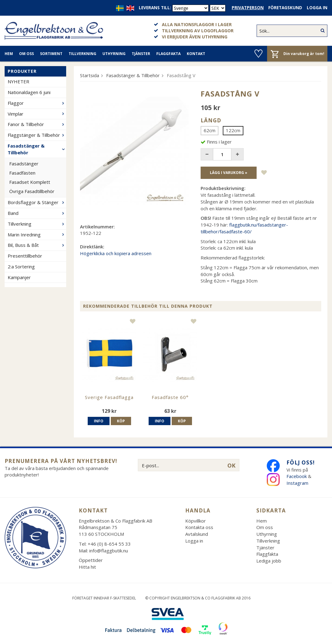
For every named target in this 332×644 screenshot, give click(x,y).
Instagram (298, 483)
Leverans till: (155, 8)
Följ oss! (301, 462)
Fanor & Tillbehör (37, 124)
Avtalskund (197, 534)
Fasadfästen (22, 173)
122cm (233, 130)
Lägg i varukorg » (229, 173)
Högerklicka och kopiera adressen (116, 253)
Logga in (317, 8)
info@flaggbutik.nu (109, 551)
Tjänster (141, 54)
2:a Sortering (21, 267)
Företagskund (285, 8)
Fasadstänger (24, 164)
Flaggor (37, 103)
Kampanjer (19, 277)
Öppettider (91, 560)
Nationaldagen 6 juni (29, 92)
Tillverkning (82, 54)
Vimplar (37, 114)
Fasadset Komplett (30, 182)
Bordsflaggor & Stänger (37, 202)
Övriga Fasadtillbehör (32, 191)
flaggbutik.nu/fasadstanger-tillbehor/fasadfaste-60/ (244, 228)
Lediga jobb (269, 561)
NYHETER (18, 81)
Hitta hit (87, 567)
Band (37, 213)
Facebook (297, 476)
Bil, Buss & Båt (37, 245)
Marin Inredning (37, 235)
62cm (210, 130)
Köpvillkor (196, 521)
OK (231, 465)
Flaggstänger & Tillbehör (37, 135)
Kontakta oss (199, 527)
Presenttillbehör (25, 256)
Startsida (90, 75)
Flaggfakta (168, 54)
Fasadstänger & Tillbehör (37, 149)
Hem (9, 54)
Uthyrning (114, 54)
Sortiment (51, 54)
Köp (121, 421)
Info (99, 421)
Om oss (26, 54)
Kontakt (196, 54)
